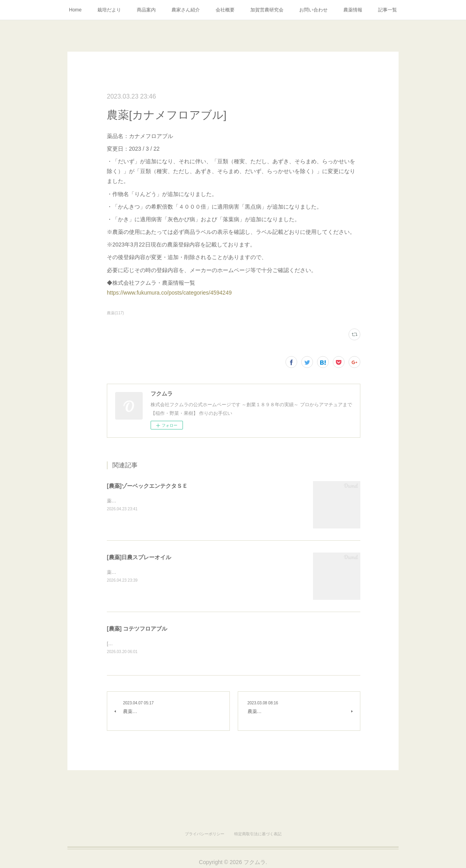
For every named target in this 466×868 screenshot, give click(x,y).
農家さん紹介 (186, 10)
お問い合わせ (313, 10)
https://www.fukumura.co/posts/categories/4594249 (169, 293)
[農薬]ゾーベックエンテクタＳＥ (147, 486)
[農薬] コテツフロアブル (137, 629)
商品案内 (146, 10)
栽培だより (109, 10)
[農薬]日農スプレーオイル (139, 557)
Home (75, 10)
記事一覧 (388, 10)
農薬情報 (353, 10)
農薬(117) (115, 313)
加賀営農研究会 (267, 10)
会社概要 (225, 10)
